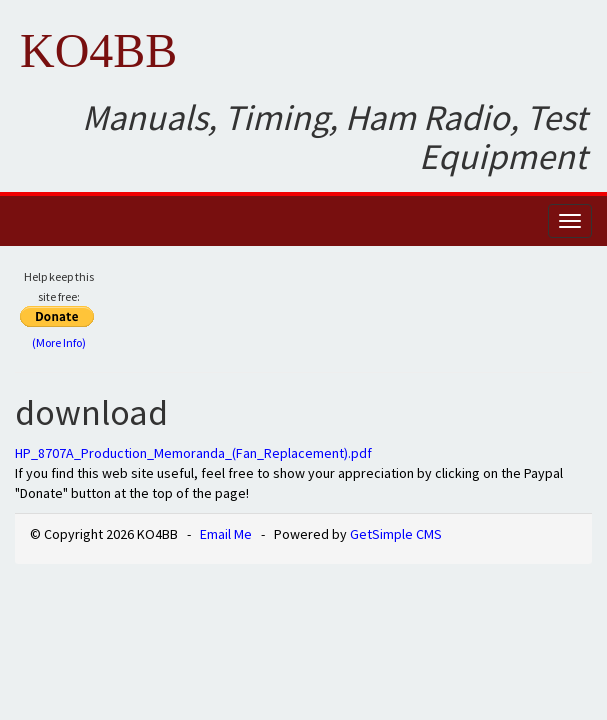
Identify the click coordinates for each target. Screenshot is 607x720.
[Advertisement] (357, 316)
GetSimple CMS (396, 534)
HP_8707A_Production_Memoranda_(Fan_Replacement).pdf (193, 453)
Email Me (226, 534)
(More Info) (59, 342)
